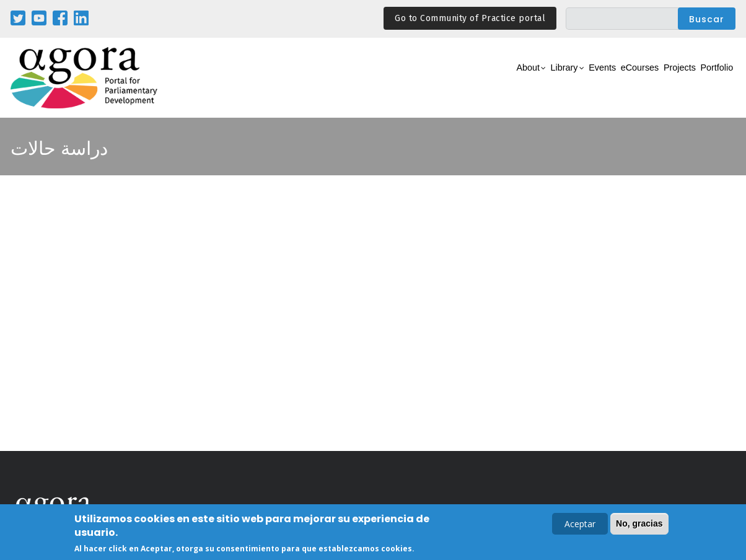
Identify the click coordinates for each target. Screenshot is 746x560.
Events (555, 78)
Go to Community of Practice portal (470, 18)
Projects (659, 78)
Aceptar (580, 526)
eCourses (605, 78)
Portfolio (710, 78)
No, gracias (639, 525)
